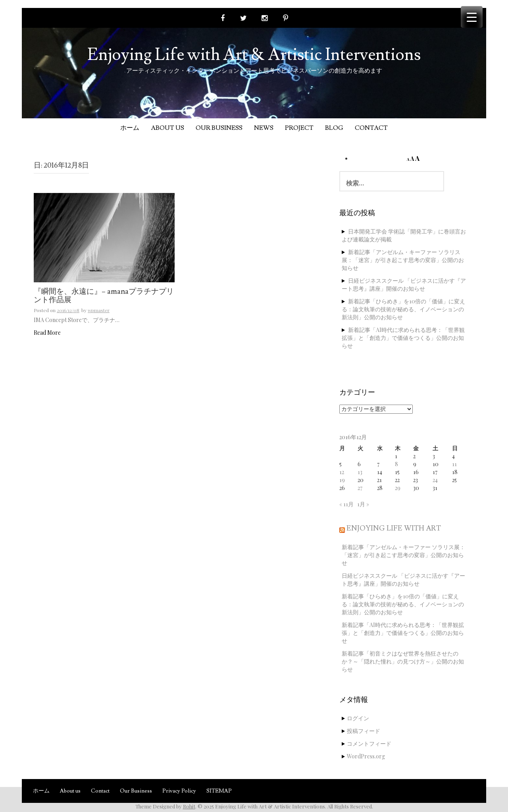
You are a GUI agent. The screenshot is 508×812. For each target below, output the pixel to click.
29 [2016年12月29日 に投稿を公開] (398, 488)
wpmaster (99, 310)
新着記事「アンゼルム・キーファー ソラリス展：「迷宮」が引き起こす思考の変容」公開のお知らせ (403, 260)
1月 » (363, 504)
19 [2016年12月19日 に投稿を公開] (342, 480)
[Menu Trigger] (472, 17)
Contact (371, 128)
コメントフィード (369, 744)
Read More (47, 333)
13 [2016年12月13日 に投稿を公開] (360, 472)
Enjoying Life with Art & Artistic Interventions (254, 55)
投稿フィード (364, 731)
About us (167, 128)
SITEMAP (219, 791)
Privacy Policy (179, 791)
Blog (334, 128)
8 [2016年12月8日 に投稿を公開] (396, 464)
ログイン (358, 718)
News (264, 128)
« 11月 (346, 504)
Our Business (219, 128)
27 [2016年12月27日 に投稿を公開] (360, 488)
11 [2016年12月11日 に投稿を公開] (454, 464)
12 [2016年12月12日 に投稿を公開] (342, 472)
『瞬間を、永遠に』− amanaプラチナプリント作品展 (104, 296)
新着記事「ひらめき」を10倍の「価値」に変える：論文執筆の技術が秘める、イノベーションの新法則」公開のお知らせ (403, 309)
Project (299, 128)
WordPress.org (366, 756)
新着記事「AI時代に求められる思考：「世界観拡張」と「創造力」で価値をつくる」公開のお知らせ (403, 338)
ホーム (130, 128)
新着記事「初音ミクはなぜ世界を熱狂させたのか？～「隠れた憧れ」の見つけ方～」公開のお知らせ (403, 661)
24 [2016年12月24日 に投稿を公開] (435, 480)
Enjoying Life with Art (394, 528)
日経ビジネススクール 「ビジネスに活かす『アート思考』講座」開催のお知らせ (404, 284)
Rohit (189, 806)
